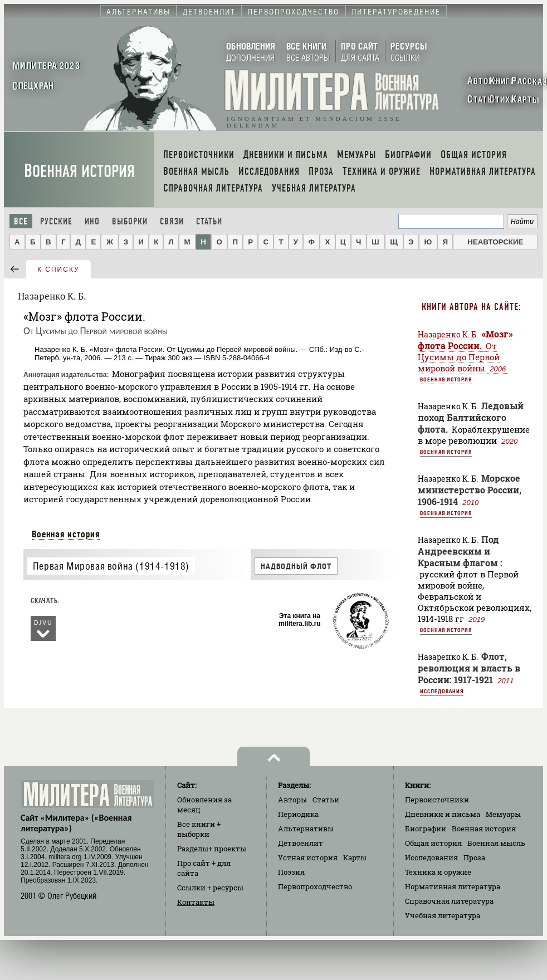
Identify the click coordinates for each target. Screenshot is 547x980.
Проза (474, 857)
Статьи (209, 221)
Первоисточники (437, 800)
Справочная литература (449, 901)
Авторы (292, 800)
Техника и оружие (438, 872)
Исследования (442, 691)
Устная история (308, 857)
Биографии (426, 829)
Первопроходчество (315, 886)
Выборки (130, 221)
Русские (56, 221)
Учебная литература (443, 915)
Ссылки (210, 888)
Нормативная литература (453, 886)
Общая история (433, 843)
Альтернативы (306, 829)
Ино (92, 221)
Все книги (199, 829)
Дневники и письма (443, 814)
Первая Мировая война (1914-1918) (111, 566)
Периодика (298, 814)
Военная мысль (496, 843)
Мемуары (503, 814)
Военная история (79, 171)
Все (21, 221)
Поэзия (291, 872)
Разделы (212, 849)
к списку (58, 269)
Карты (355, 857)
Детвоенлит (301, 843)
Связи (172, 221)
